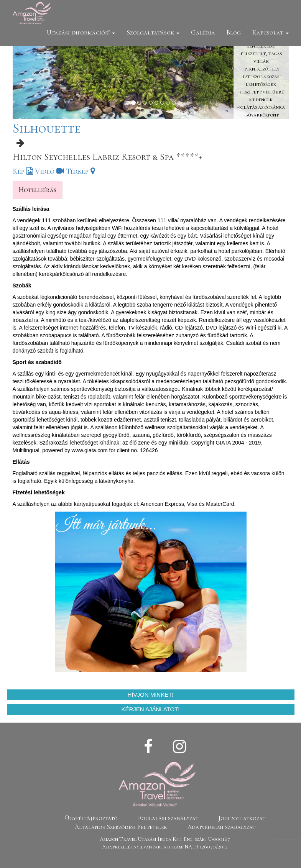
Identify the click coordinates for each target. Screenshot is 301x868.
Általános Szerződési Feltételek (121, 827)
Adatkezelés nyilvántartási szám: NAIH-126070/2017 (165, 847)
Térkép (80, 171)
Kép (23, 171)
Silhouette (47, 128)
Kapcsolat (271, 32)
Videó (49, 171)
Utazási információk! (81, 32)
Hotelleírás (38, 190)
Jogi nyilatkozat (242, 818)
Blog (234, 32)
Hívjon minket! (150, 695)
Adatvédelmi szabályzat (221, 827)
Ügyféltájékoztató (91, 818)
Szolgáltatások (153, 32)
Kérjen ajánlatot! (151, 709)
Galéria (203, 32)
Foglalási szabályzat (168, 818)
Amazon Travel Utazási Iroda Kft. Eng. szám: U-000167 (165, 839)
